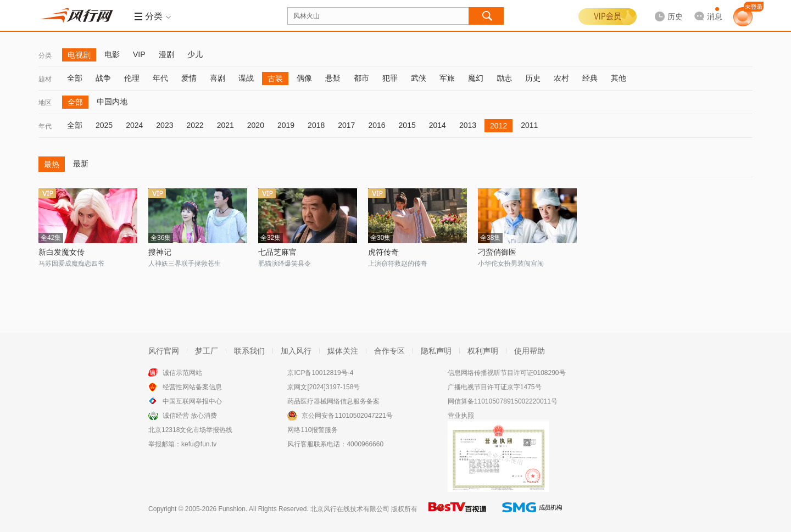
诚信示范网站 (182, 373)
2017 (346, 125)
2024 (134, 125)
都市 (361, 78)
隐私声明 (436, 351)
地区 (45, 103)
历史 (533, 78)
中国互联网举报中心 (192, 401)
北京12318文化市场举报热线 (190, 430)
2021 (225, 125)
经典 (590, 78)
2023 (165, 125)
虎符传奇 (383, 252)
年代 (160, 78)
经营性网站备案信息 (192, 387)
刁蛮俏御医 (497, 252)
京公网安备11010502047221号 (347, 416)
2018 (316, 125)
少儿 (195, 54)
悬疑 (333, 78)
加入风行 (296, 351)
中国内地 (112, 102)
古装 (275, 79)
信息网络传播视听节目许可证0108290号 (507, 373)
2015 (407, 125)
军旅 (447, 78)
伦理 (132, 78)
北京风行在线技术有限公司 (350, 509)
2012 (498, 126)
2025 (104, 125)
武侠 (419, 78)
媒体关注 (343, 351)
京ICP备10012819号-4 (320, 373)
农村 (561, 78)
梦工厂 (207, 351)
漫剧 (166, 54)
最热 (52, 164)
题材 (45, 79)
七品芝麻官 (277, 252)
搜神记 (160, 252)
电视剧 (79, 55)
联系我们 (249, 351)
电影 (112, 54)
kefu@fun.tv (199, 444)
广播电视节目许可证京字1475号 (495, 387)
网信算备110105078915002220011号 (503, 401)
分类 (45, 55)
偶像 (304, 78)
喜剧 (218, 78)
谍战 (246, 78)
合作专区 (389, 351)
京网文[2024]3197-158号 (324, 387)
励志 (504, 78)
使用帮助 (530, 351)
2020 (256, 125)
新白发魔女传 (62, 252)
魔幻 (476, 78)
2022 (195, 125)
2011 (529, 125)
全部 (75, 78)
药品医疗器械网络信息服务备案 (333, 401)
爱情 (189, 78)
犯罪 (390, 78)
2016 (377, 125)
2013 (468, 125)
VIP (139, 54)
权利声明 (483, 351)
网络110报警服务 (313, 430)
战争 (103, 78)
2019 (286, 125)
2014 (438, 125)
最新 (81, 164)
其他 (619, 78)
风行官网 (164, 351)
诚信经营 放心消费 (190, 416)
